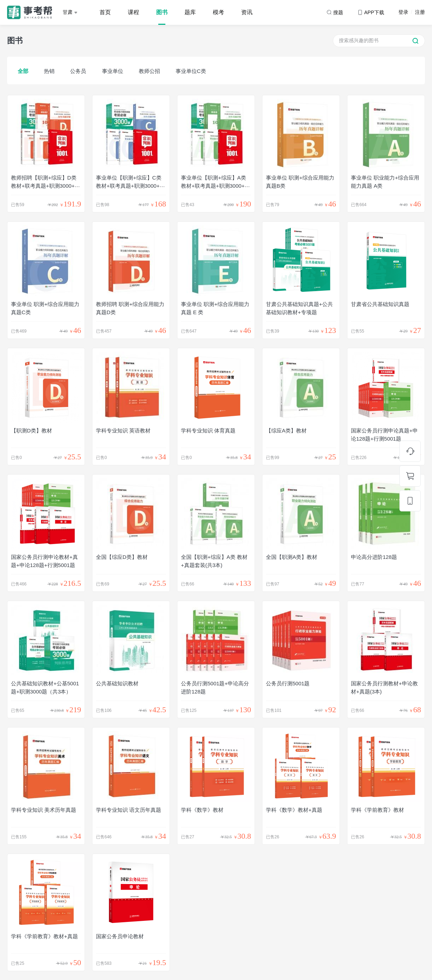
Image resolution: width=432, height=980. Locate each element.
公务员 (78, 71)
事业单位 (113, 71)
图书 (162, 12)
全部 (23, 71)
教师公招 (149, 71)
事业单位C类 (191, 71)
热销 (49, 71)
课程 (133, 12)
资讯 (247, 12)
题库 (190, 12)
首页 (105, 12)
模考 (218, 12)
